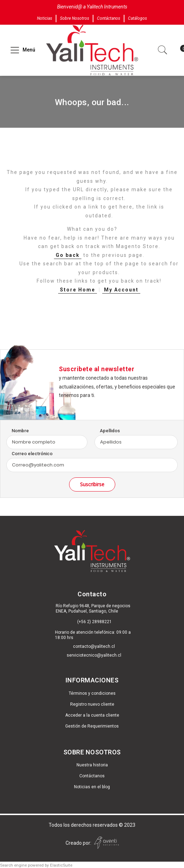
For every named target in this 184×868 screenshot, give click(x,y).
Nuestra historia (92, 765)
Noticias (45, 18)
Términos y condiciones (92, 693)
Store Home (78, 290)
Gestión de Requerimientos (92, 726)
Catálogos (137, 18)
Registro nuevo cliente (92, 704)
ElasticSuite (61, 865)
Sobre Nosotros (75, 18)
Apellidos (110, 431)
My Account (121, 290)
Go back (68, 255)
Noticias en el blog (92, 787)
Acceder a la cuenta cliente (92, 715)
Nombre (20, 431)
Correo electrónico (32, 454)
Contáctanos (109, 18)
